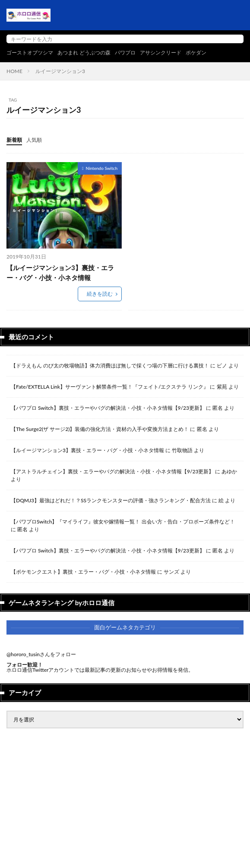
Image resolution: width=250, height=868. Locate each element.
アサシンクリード (161, 53)
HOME (14, 71)
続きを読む (100, 294)
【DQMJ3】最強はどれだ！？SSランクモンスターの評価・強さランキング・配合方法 (111, 500)
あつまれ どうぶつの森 (84, 53)
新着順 (14, 140)
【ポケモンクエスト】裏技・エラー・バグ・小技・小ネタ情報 (83, 572)
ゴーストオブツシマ (30, 53)
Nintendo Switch (102, 168)
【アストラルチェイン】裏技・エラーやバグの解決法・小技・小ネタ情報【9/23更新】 (112, 471)
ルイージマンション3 (60, 71)
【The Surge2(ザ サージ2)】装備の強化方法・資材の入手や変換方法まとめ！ (100, 429)
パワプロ (125, 53)
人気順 (34, 140)
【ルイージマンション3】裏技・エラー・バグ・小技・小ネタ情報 (60, 273)
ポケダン (196, 53)
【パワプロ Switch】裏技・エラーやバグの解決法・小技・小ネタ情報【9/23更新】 (108, 408)
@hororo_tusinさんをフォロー (41, 654)
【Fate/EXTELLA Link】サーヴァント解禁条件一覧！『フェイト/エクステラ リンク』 (110, 387)
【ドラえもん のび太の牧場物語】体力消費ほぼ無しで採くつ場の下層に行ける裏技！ (110, 365)
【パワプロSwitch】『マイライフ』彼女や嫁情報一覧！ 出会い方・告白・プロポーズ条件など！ (123, 522)
